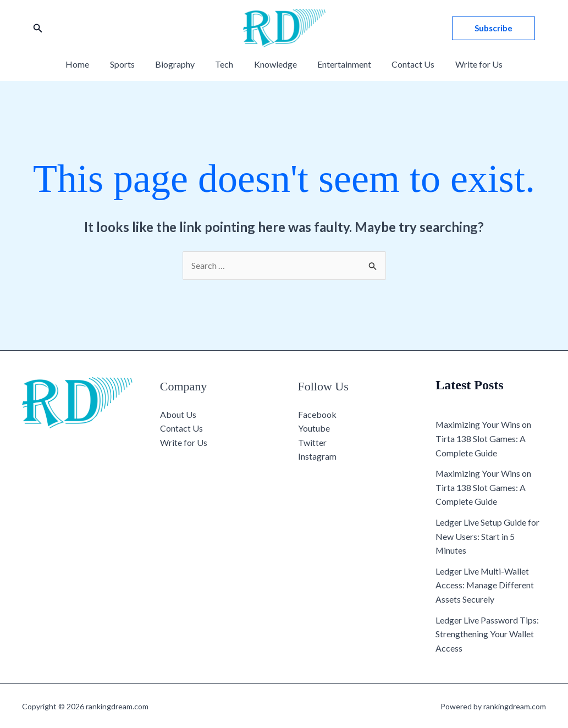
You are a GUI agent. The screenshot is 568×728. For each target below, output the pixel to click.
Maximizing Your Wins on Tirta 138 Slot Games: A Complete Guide (484, 439)
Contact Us (406, 64)
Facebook (317, 414)
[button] (38, 28)
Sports (129, 64)
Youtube (314, 429)
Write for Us (468, 64)
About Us (178, 414)
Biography (179, 64)
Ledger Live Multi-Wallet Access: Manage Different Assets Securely (485, 585)
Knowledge (274, 64)
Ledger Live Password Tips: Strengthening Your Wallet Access (487, 634)
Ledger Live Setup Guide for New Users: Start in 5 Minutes (487, 536)
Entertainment (340, 64)
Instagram (317, 457)
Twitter (312, 442)
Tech (226, 64)
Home (88, 64)
